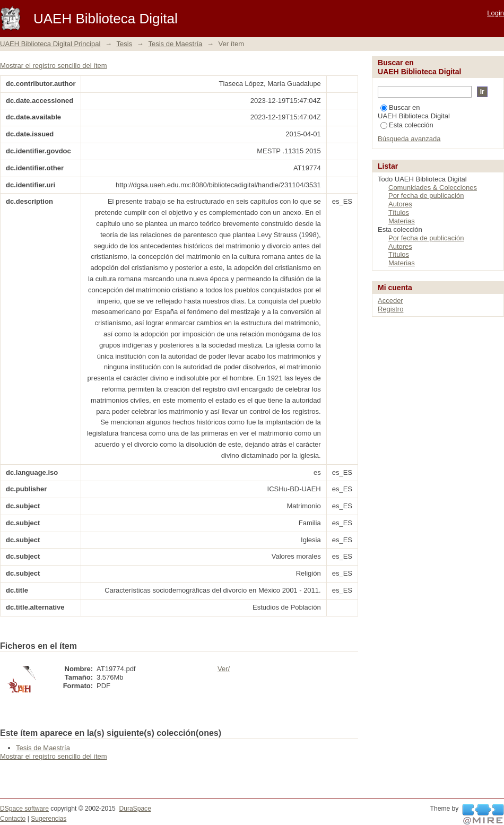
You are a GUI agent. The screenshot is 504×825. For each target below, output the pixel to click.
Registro (390, 309)
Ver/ (224, 669)
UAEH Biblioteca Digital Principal (50, 44)
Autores (400, 204)
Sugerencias (49, 819)
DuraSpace (135, 809)
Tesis (125, 44)
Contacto (13, 819)
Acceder (390, 301)
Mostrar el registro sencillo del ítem (54, 66)
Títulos (399, 212)
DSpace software (24, 809)
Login (496, 13)
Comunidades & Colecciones (433, 188)
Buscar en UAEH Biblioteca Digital (414, 112)
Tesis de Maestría (175, 44)
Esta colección (407, 125)
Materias (402, 221)
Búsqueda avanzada (409, 139)
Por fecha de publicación (426, 196)
